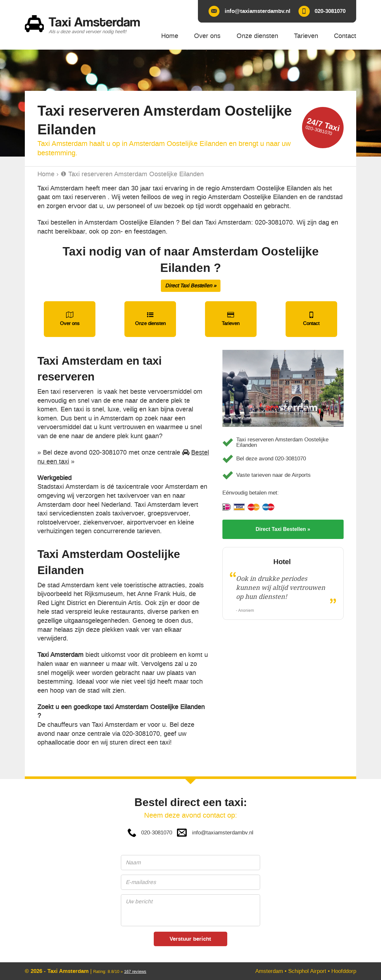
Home (46, 174)
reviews (135, 971)
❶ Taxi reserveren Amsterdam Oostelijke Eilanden (132, 174)
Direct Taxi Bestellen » (191, 286)
